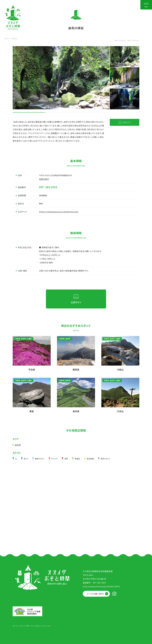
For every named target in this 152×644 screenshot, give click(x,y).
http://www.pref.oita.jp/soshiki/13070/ (101, 586)
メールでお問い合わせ (95, 594)
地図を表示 (44, 179)
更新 (129, 41)
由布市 (18, 445)
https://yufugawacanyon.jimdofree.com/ (59, 212)
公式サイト (127, 122)
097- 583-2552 (48, 187)
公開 (116, 41)
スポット (14, 39)
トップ (7, 39)
